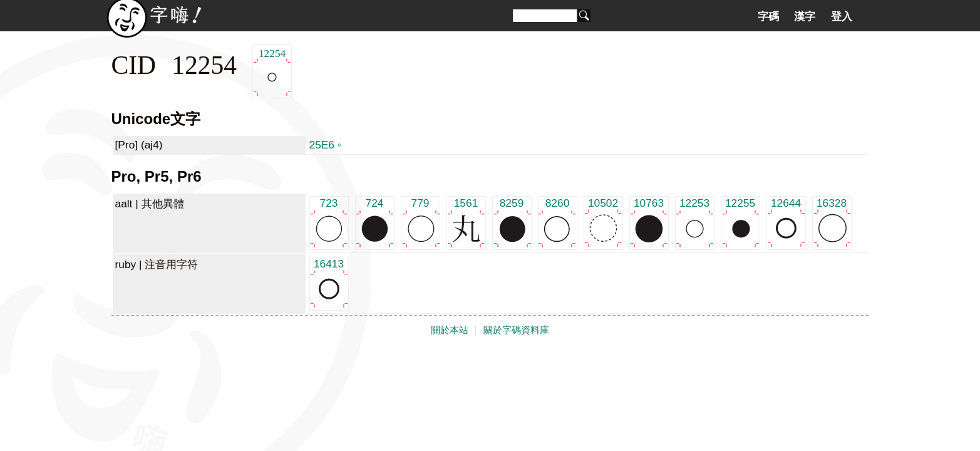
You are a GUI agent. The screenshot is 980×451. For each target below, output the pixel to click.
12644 (786, 222)
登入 (842, 16)
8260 (558, 222)
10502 (603, 222)
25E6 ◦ (325, 145)
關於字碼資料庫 (516, 330)
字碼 (768, 16)
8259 (512, 222)
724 (375, 222)
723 (329, 222)
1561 (466, 222)
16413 (329, 283)
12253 (695, 222)
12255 (740, 222)
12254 (272, 72)
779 (420, 222)
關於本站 (450, 330)
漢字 (805, 16)
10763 (649, 222)
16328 (832, 222)
